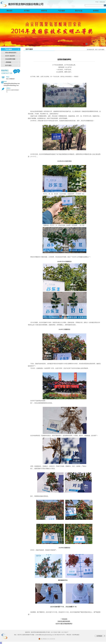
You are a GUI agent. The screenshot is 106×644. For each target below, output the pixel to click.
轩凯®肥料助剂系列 (11, 53)
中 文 (97, 2)
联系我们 (96, 11)
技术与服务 (8, 65)
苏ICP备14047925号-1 (60, 635)
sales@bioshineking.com (11, 85)
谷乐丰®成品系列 (10, 56)
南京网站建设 (76, 635)
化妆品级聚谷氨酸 (10, 59)
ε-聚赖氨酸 (8, 62)
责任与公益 (79, 11)
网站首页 (9, 11)
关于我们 (27, 11)
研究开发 (44, 11)
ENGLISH (102, 2)
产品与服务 (61, 11)
